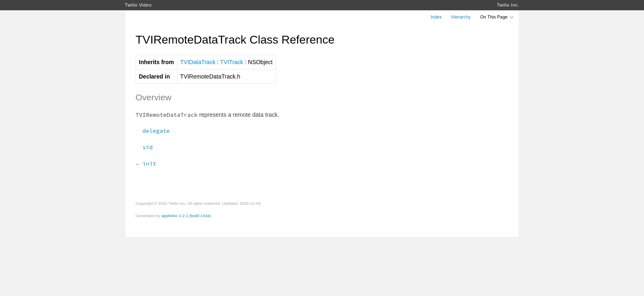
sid (144, 147)
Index (436, 17)
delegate (153, 131)
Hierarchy (461, 17)
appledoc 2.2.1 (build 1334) (186, 216)
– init (146, 164)
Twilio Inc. (508, 5)
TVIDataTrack (198, 62)
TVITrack (232, 62)
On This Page (497, 17)
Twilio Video (138, 5)
